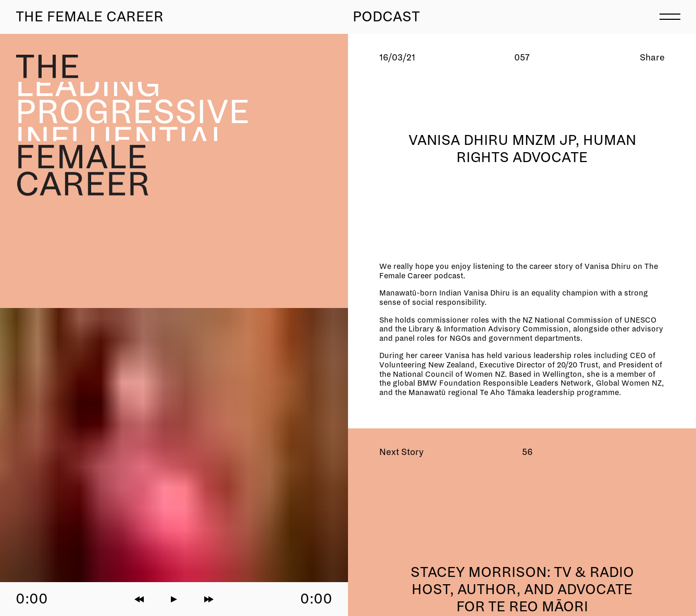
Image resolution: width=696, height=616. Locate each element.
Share (652, 58)
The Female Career (90, 17)
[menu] (670, 16)
